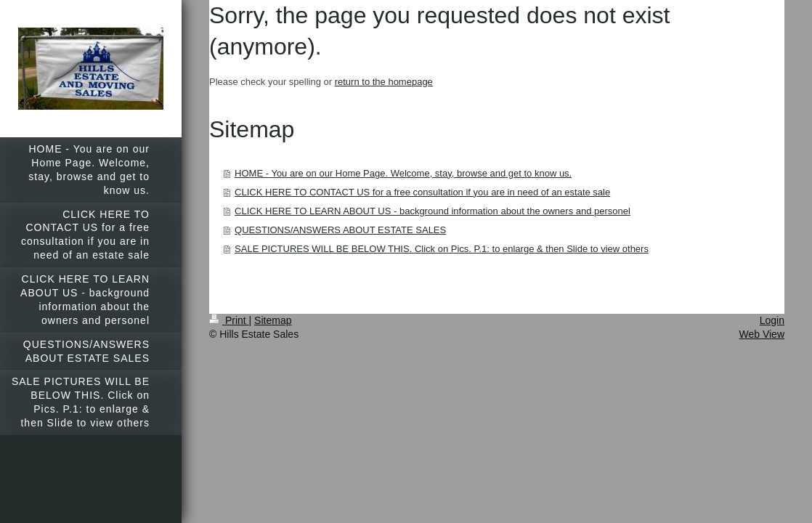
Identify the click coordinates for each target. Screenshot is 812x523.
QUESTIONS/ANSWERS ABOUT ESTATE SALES (340, 230)
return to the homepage (384, 82)
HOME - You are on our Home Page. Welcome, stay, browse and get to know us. (403, 173)
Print (229, 320)
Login (772, 320)
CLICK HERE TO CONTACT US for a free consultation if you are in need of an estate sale (422, 192)
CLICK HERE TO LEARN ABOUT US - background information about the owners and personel (433, 211)
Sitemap (273, 320)
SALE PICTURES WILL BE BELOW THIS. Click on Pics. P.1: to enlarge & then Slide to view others (442, 249)
